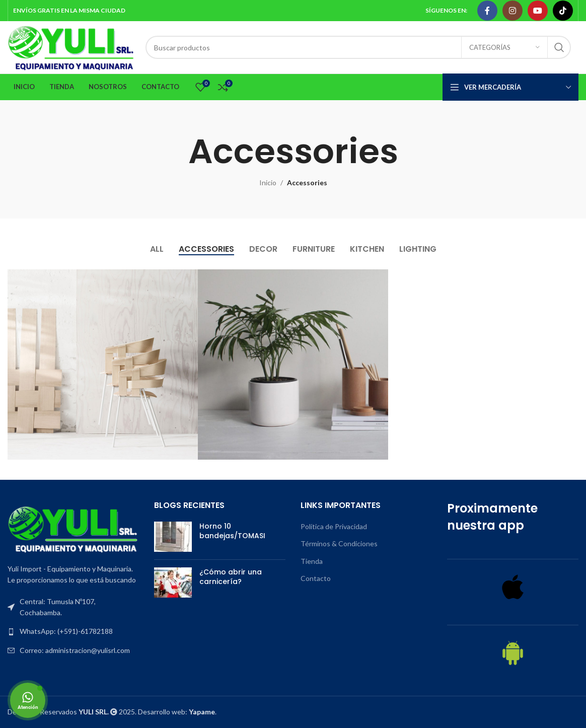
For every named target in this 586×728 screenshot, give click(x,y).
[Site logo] (71, 47)
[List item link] (73, 631)
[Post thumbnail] (173, 537)
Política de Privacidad (334, 526)
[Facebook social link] (487, 11)
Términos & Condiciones (339, 543)
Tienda (312, 561)
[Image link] (73, 528)
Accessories (307, 183)
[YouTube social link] (538, 11)
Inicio (268, 183)
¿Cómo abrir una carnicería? (231, 577)
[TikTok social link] (563, 11)
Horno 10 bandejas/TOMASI (232, 531)
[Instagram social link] (512, 11)
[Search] (358, 47)
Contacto (316, 578)
